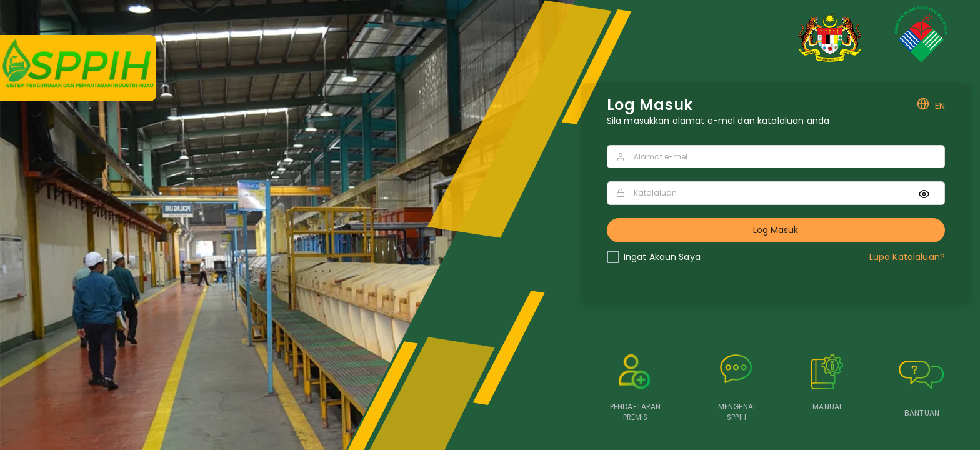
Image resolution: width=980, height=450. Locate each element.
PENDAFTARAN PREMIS (636, 412)
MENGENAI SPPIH (737, 412)
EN (931, 106)
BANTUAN (922, 413)
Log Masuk (776, 230)
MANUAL (827, 407)
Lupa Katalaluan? (907, 257)
